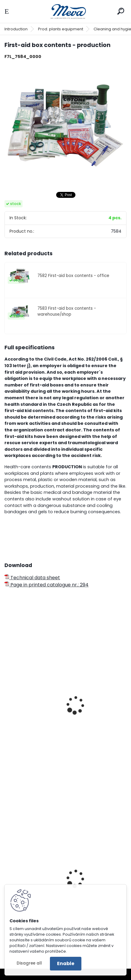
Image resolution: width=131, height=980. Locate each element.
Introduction (16, 29)
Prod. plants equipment (61, 29)
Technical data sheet (32, 578)
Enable (66, 963)
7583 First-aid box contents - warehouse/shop (67, 311)
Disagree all (29, 963)
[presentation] (7, 697)
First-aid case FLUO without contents (52, 746)
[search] (121, 11)
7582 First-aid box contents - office (73, 276)
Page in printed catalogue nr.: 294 (46, 585)
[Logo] (66, 11)
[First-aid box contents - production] (65, 125)
